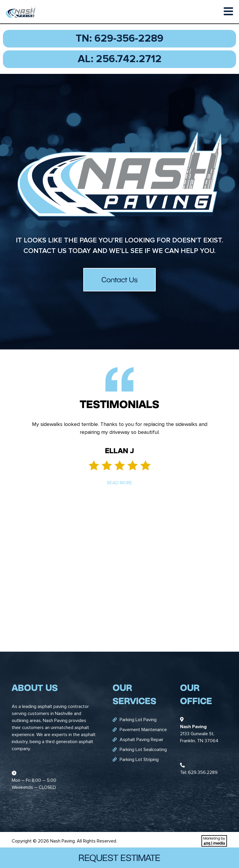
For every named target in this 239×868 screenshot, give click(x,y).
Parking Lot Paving (138, 720)
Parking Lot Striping (139, 760)
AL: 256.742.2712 (120, 59)
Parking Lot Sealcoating (143, 750)
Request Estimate (119, 858)
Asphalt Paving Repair (141, 740)
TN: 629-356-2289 (119, 39)
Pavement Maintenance (143, 730)
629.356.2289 (203, 772)
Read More (120, 483)
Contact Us (119, 280)
